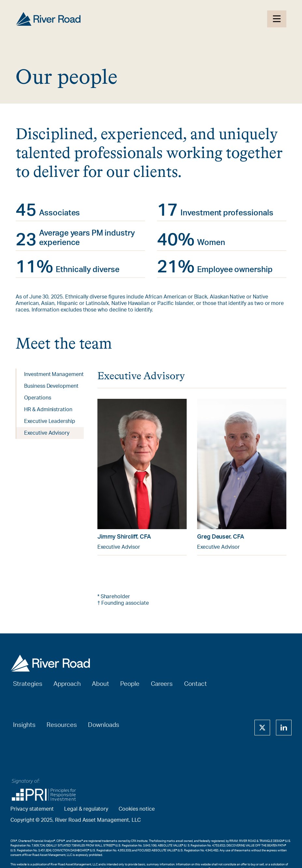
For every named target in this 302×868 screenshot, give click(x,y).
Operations (38, 398)
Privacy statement (32, 809)
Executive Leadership (50, 421)
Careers (162, 684)
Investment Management (54, 374)
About (101, 684)
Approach (67, 684)
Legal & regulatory (86, 809)
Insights (24, 725)
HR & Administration (48, 410)
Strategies (28, 684)
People (130, 684)
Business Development (51, 386)
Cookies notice (137, 809)
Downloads (104, 725)
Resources (62, 725)
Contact (195, 684)
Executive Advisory (47, 433)
